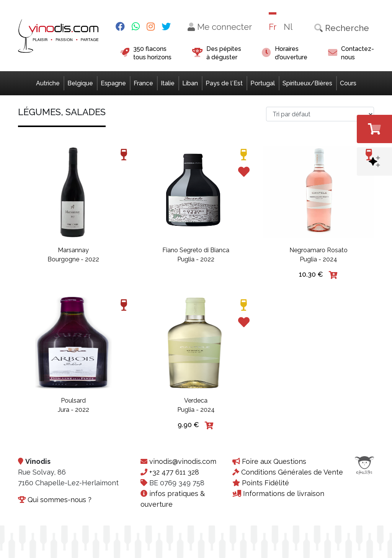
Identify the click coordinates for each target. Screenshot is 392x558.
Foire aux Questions (274, 461)
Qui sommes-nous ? (60, 500)
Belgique (80, 83)
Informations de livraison (284, 494)
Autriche (48, 83)
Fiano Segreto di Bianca (196, 250)
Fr (273, 27)
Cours (348, 83)
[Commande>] (320, 114)
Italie (168, 83)
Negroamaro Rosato (318, 250)
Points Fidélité (265, 483)
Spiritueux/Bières (307, 83)
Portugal (263, 83)
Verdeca (196, 401)
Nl (288, 27)
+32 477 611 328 (174, 472)
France (143, 83)
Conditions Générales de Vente (292, 472)
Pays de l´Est (224, 83)
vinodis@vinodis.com (183, 461)
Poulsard (73, 401)
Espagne (113, 83)
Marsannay (73, 250)
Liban (190, 83)
